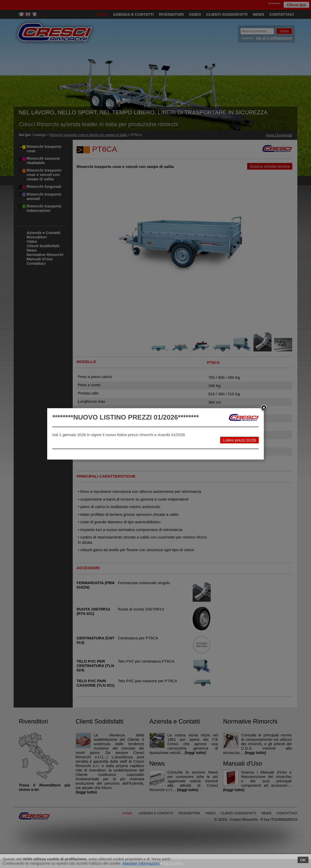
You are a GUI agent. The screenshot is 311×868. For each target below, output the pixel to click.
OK (303, 860)
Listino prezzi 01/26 (239, 440)
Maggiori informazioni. (142, 863)
